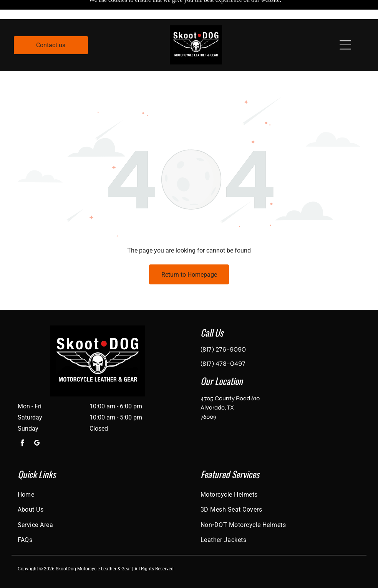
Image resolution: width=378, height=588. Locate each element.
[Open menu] (345, 26)
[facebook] (23, 425)
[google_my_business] (37, 425)
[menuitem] (98, 475)
